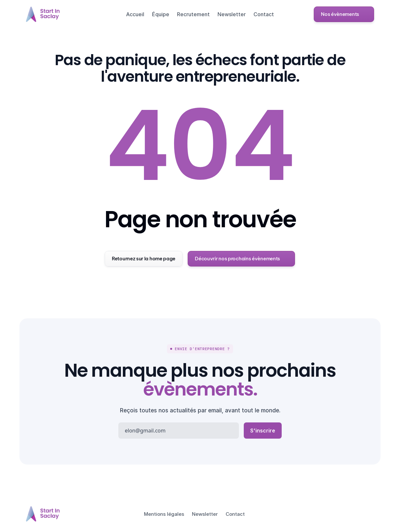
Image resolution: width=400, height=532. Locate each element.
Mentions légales (164, 514)
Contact (264, 14)
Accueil (135, 14)
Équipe (161, 14)
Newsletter (232, 14)
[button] (344, 14)
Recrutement (193, 14)
